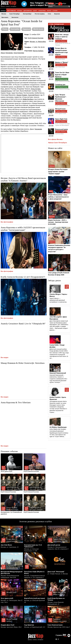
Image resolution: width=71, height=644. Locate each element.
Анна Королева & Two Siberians (16, 402)
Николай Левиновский (58, 373)
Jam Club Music (60, 59)
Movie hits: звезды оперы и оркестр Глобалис (62, 37)
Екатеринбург (27, 14)
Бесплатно (15, 17)
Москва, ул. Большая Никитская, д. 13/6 (31, 550)
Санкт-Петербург (60, 3)
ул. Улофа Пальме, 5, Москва (58, 574)
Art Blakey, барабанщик (58, 427)
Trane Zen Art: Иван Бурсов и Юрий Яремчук (62, 75)
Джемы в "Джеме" (62, 62)
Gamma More (59, 134)
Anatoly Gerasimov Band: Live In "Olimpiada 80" (23, 324)
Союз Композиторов (55, 625)
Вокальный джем (61, 129)
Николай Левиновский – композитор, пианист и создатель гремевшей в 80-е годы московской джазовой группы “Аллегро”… (58, 379)
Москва (51, 3)
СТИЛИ (55, 11)
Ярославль (5, 17)
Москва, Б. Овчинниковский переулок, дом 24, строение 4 (58, 548)
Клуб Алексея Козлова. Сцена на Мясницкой (63, 124)
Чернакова (38, 129)
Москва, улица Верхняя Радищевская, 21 (56, 603)
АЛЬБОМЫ (42, 11)
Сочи (49, 14)
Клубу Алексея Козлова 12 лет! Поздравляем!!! (23, 277)
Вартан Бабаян (38, 51)
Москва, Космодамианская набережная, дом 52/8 (10, 577)
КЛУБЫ (20, 11)
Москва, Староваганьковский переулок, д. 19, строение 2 (34, 577)
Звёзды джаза (54, 280)
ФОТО (49, 11)
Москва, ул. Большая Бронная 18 (34, 601)
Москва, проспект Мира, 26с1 (11, 627)
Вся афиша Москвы (55, 139)
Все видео (5, 358)
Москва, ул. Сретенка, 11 (10, 547)
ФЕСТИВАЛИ (11, 11)
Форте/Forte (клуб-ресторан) (35, 598)
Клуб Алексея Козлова (36, 38)
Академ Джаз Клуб (8, 625)
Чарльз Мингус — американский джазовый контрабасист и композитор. (58, 300)
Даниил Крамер (22, 95)
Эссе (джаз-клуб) (12, 463)
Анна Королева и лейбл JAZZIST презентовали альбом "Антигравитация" (23, 229)
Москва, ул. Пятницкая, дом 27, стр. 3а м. (12, 601)
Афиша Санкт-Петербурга (58, 143)
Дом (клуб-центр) (54, 545)
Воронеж (57, 14)
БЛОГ (35, 11)
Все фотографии (7, 222)
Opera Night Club (61, 119)
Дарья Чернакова (7, 53)
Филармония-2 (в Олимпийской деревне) (12, 505)
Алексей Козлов (6, 91)
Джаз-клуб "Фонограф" (56, 572)
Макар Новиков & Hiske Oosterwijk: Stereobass (23, 363)
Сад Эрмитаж (29, 625)
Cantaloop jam (60, 85)
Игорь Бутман (36, 89)
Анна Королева (19, 53)
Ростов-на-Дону (40, 14)
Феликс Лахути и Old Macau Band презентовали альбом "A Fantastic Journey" (23, 179)
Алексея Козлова (7, 80)
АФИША (3, 11)
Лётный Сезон (60, 109)
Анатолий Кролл (34, 95)
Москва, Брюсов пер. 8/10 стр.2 (59, 627)
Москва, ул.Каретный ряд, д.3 (35, 627)
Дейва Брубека (28, 99)
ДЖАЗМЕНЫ (28, 11)
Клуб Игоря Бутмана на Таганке (63, 44)
